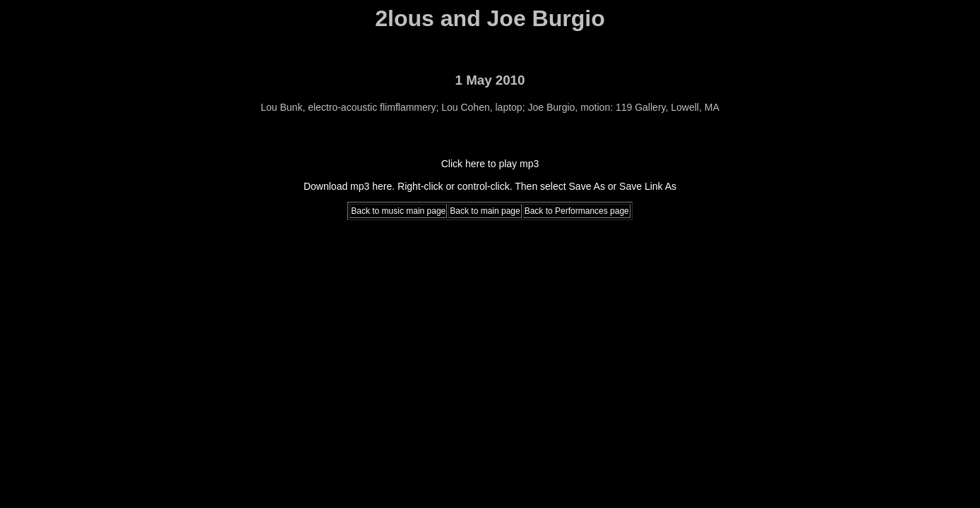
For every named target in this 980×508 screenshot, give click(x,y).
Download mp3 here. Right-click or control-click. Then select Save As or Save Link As (490, 186)
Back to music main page (398, 211)
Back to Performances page (577, 211)
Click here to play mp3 (490, 164)
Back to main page (485, 211)
